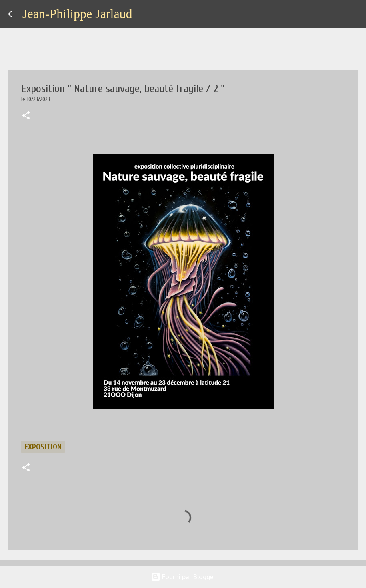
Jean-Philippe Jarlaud (77, 14)
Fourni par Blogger (183, 577)
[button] (26, 116)
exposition (43, 447)
